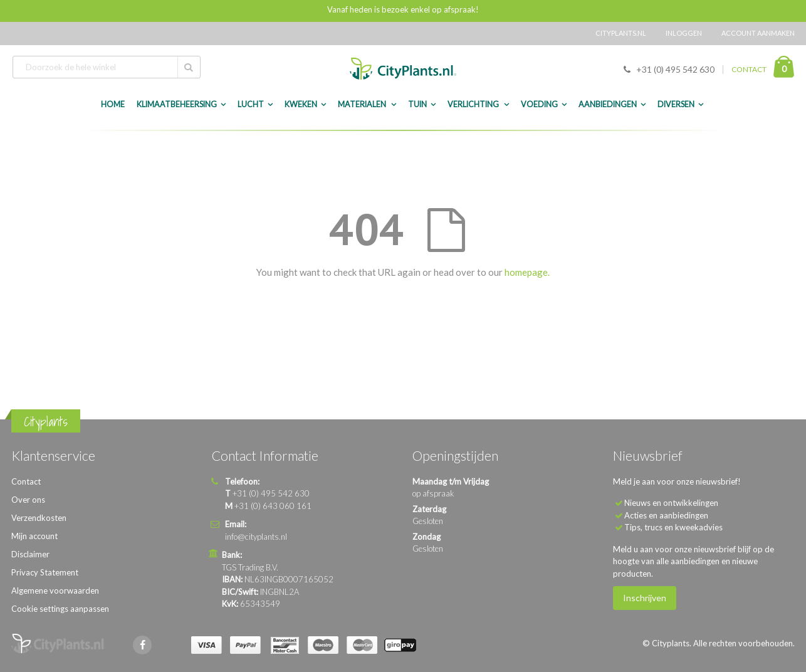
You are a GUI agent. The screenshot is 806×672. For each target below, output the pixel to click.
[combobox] (107, 67)
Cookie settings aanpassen (60, 609)
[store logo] (403, 69)
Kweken (301, 104)
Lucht (251, 104)
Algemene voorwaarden (55, 591)
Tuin (417, 104)
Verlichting (474, 104)
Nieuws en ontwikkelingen (671, 503)
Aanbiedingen (608, 104)
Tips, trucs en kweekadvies (673, 527)
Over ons (28, 500)
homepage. (527, 272)
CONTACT (749, 69)
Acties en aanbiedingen (666, 515)
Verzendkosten (39, 518)
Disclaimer (30, 554)
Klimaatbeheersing (177, 104)
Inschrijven (645, 598)
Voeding (539, 104)
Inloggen (684, 33)
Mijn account (34, 536)
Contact (26, 481)
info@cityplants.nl (256, 537)
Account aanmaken (758, 33)
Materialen (363, 104)
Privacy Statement (45, 572)
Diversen (676, 104)
